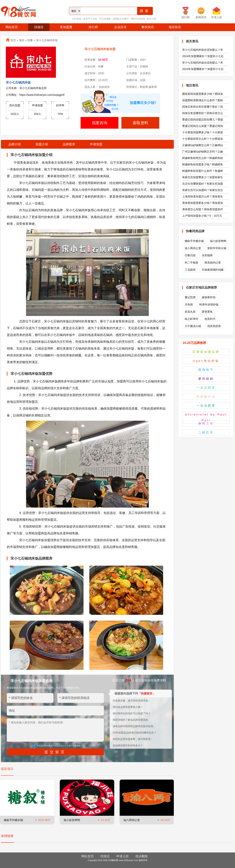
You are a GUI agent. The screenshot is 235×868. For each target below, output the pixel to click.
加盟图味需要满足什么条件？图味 (203, 100)
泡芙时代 (210, 319)
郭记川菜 (151, 19)
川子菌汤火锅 (193, 326)
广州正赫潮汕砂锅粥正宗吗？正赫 (203, 152)
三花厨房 (190, 270)
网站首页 (12, 27)
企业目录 (120, 27)
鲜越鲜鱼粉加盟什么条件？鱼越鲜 (203, 171)
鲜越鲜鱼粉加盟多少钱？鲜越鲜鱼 (203, 164)
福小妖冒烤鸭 (72, 820)
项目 (22, 40)
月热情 (189, 304)
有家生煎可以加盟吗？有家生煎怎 (203, 190)
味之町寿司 (191, 319)
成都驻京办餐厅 (121, 19)
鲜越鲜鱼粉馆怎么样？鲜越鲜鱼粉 (203, 158)
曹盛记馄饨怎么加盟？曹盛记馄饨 (203, 126)
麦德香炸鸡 (209, 297)
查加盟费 (66, 27)
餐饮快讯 (148, 27)
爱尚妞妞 (206, 379)
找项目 (39, 27)
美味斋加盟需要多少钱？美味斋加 (203, 203)
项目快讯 (175, 27)
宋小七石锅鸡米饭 (47, 40)
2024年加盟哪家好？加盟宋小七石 (203, 56)
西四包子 (206, 370)
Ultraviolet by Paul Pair (206, 417)
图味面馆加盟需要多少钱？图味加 (203, 94)
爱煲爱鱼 (207, 312)
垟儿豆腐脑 (105, 19)
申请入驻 (123, 856)
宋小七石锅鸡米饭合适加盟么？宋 (203, 50)
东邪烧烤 (207, 255)
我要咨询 (100, 123)
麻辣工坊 (206, 423)
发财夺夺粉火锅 (217, 248)
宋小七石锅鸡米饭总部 (33, 88)
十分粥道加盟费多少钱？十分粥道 (203, 132)
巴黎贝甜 (190, 255)
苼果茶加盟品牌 (206, 352)
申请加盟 (96, 144)
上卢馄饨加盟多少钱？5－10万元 (202, 216)
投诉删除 (142, 856)
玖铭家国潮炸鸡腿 (213, 270)
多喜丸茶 (190, 312)
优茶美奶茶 (214, 326)
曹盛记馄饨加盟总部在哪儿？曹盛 (203, 120)
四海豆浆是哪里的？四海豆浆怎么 (203, 113)
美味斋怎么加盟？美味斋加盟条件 (203, 209)
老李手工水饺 (90, 19)
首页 (13, 40)
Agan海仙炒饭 (206, 361)
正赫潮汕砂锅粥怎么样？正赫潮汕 (203, 145)
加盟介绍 (42, 144)
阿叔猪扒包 (206, 396)
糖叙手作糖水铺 (13, 820)
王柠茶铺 (77, 19)
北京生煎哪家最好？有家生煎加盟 (203, 184)
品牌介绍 (15, 144)
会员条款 (77, 746)
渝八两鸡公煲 (132, 820)
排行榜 (93, 27)
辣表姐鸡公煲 (213, 263)
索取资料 (140, 123)
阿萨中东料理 (138, 19)
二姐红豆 (206, 432)
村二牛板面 (191, 263)
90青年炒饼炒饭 (209, 304)
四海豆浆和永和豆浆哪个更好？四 (203, 107)
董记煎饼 (190, 297)
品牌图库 (69, 144)
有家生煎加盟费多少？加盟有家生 (203, 177)
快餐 (30, 40)
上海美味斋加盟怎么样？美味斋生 (203, 196)
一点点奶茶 (206, 388)
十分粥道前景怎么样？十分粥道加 (203, 139)
